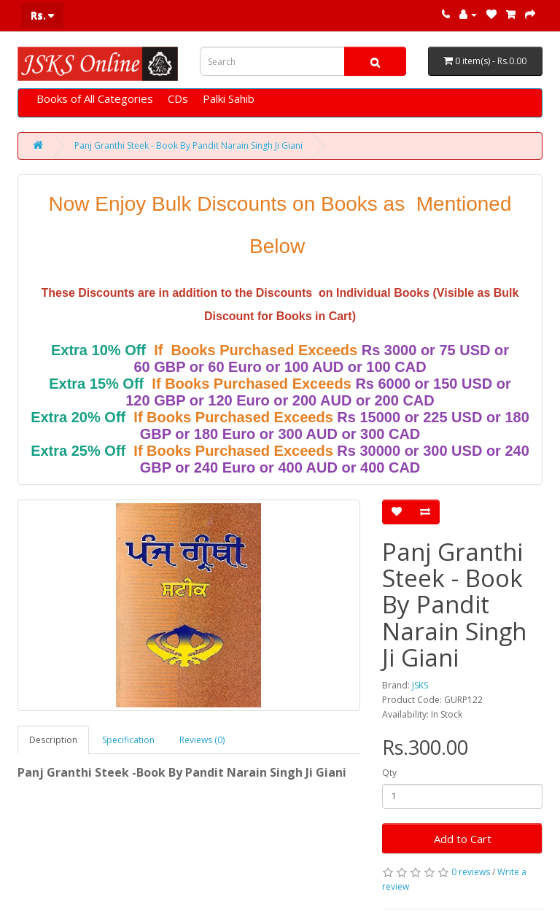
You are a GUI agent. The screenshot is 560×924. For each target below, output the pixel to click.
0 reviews (471, 872)
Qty (389, 773)
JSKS (420, 685)
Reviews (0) (202, 740)
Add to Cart (463, 839)
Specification (128, 740)
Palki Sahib (229, 98)
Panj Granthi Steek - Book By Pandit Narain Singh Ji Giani (188, 145)
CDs (178, 98)
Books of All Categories (95, 98)
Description (53, 740)
